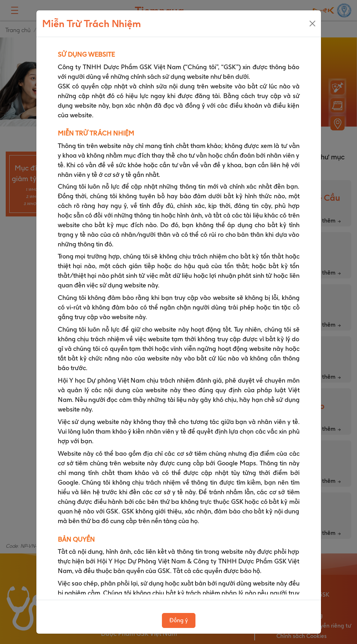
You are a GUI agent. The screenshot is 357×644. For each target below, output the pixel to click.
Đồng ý (179, 620)
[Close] (312, 24)
